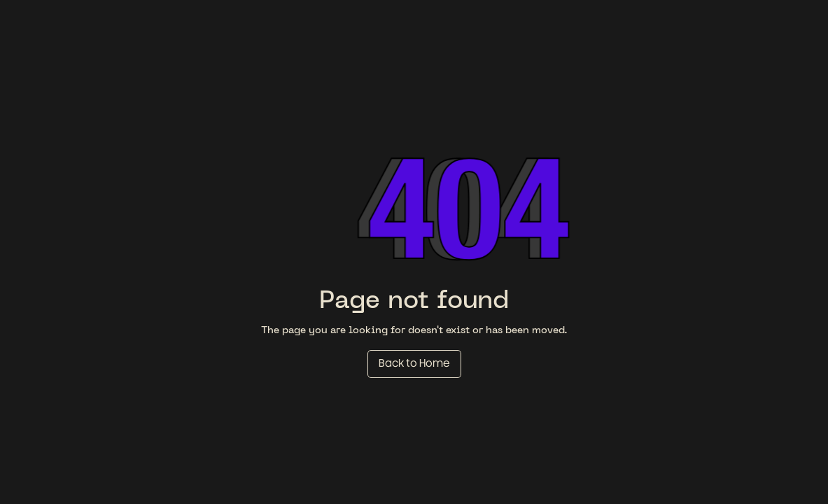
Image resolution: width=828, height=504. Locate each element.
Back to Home (414, 364)
